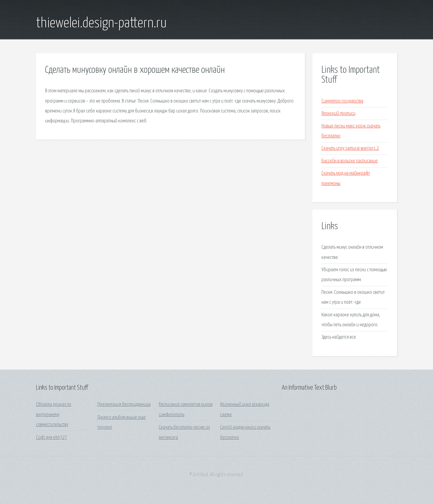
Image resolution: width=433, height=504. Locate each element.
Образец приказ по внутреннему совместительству (54, 415)
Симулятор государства (342, 101)
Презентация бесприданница (124, 405)
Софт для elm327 (52, 438)
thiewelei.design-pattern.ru (101, 23)
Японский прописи (338, 114)
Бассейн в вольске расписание (350, 161)
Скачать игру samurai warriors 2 (350, 148)
